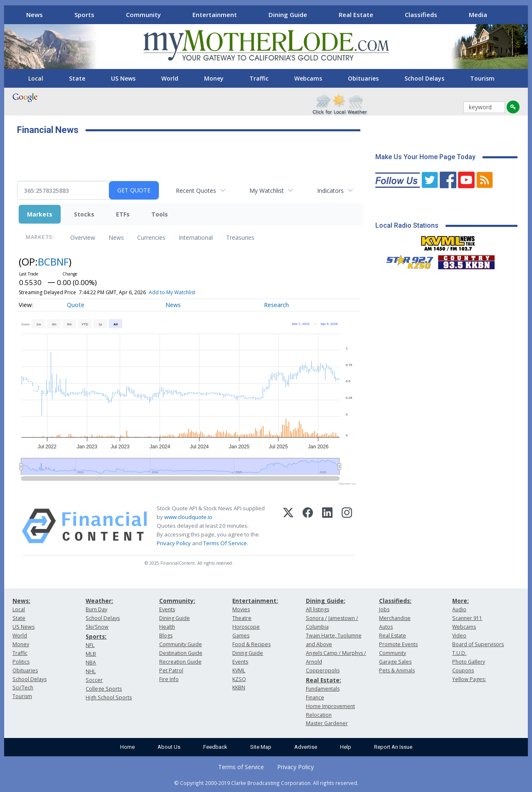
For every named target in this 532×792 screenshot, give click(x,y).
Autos (386, 627)
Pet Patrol (171, 670)
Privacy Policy (174, 543)
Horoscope (246, 627)
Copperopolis (323, 670)
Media (478, 15)
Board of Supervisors (478, 644)
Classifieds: (395, 601)
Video (459, 636)
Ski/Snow (97, 627)
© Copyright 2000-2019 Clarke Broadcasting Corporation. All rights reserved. (266, 783)
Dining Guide (288, 15)
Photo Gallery (469, 662)
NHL (91, 671)
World (170, 78)
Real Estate (356, 15)
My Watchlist (267, 191)
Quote (76, 305)
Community (143, 15)
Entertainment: (255, 601)
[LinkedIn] (327, 526)
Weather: (99, 601)
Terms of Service (241, 767)
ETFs (123, 214)
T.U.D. (459, 653)
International (196, 237)
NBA (91, 663)
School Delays (424, 78)
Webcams (308, 78)
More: (461, 601)
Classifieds (421, 15)
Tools (160, 214)
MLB (91, 654)
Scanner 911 (467, 618)
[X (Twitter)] (288, 526)
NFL (90, 645)
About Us (169, 747)
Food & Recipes (251, 644)
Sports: (96, 636)
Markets (40, 214)
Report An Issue (393, 747)
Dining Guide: (326, 601)
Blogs (166, 636)
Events (167, 609)
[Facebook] (308, 526)
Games (241, 636)
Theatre (242, 618)
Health (167, 627)
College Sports (104, 689)
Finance (315, 697)
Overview (83, 237)
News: (21, 601)
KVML (239, 670)
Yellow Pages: (469, 679)
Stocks (84, 214)
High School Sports (109, 697)
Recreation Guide (180, 662)
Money (214, 78)
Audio (459, 609)
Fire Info (169, 679)
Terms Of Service (225, 543)
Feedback (215, 747)
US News (123, 78)
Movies (241, 609)
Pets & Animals (397, 670)
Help (346, 747)
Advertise (306, 747)
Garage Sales (395, 662)
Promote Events (398, 644)
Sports (84, 15)
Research (276, 305)
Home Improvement (330, 706)
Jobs (384, 609)
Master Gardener (327, 723)
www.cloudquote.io (188, 517)
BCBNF (53, 262)
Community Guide (181, 644)
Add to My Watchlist (172, 292)
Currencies (151, 237)
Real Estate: (324, 680)
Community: (177, 601)
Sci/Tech (23, 687)
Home (127, 747)
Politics (21, 662)
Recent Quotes (196, 191)
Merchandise (395, 618)
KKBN (239, 687)
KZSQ (239, 679)
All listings (318, 609)
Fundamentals (323, 689)
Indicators (330, 191)
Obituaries (363, 78)
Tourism (482, 78)
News (34, 15)
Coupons (463, 670)
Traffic (259, 78)
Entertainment (215, 15)
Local (36, 78)
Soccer (94, 680)
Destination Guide (181, 653)
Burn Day (96, 609)
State (77, 78)
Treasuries (240, 237)
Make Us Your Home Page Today (425, 157)
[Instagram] (347, 526)
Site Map (261, 747)
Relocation (319, 715)
